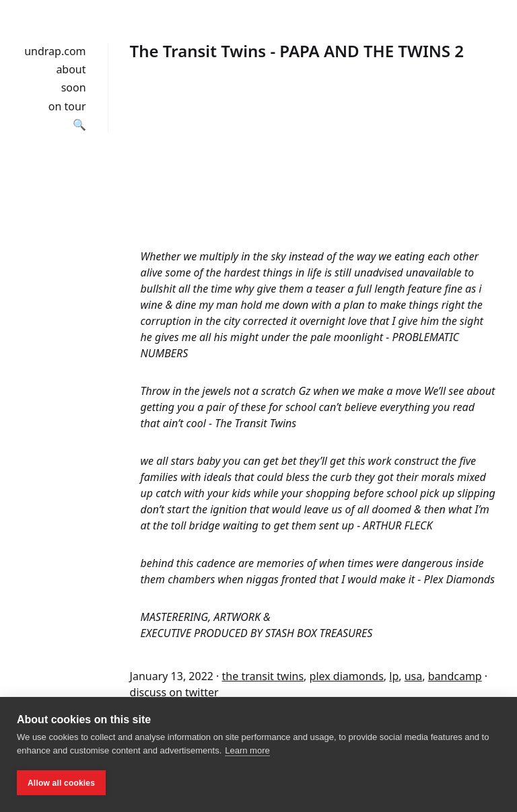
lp (394, 676)
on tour (67, 106)
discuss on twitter (174, 692)
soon (74, 87)
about (71, 69)
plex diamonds (347, 676)
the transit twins (263, 676)
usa (414, 676)
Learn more (247, 750)
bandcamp (455, 676)
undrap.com (55, 51)
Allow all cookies (61, 783)
